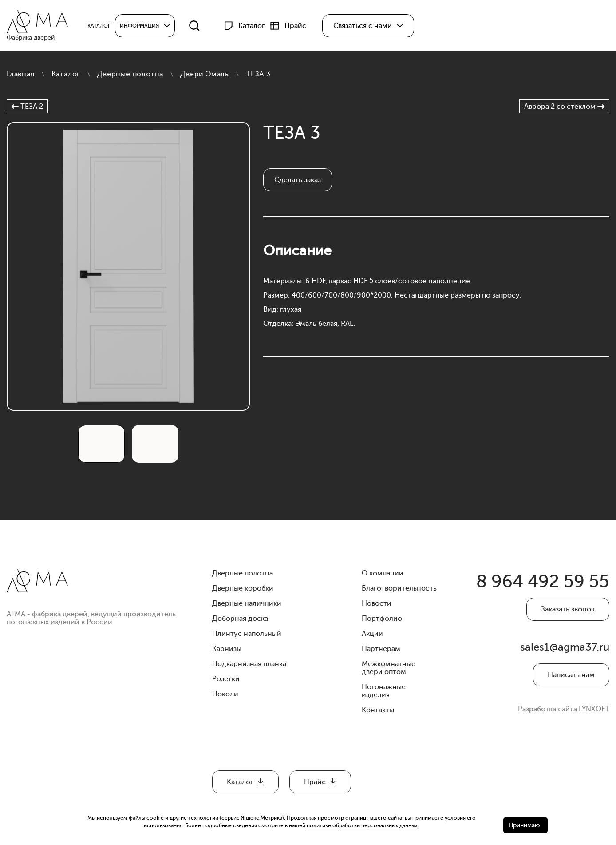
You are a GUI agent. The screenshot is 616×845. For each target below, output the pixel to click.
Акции (372, 634)
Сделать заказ (298, 180)
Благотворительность (399, 588)
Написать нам (571, 675)
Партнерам (381, 649)
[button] (368, 26)
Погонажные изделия (384, 691)
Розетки (226, 679)
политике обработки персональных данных (362, 825)
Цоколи (225, 694)
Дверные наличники (247, 603)
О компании (383, 573)
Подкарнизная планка (249, 664)
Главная (21, 74)
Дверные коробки (243, 588)
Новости (377, 603)
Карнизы (227, 649)
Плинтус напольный (247, 634)
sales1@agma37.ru (565, 647)
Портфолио (382, 619)
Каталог (66, 74)
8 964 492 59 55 (543, 581)
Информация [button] (139, 26)
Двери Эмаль (205, 74)
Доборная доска (240, 619)
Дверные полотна (130, 74)
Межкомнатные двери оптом (389, 668)
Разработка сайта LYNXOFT (564, 709)
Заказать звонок (568, 609)
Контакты (378, 710)
